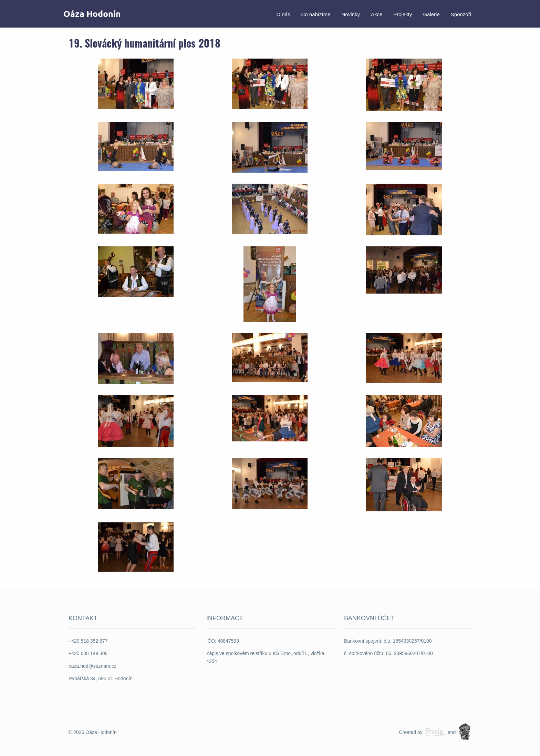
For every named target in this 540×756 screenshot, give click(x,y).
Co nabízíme (316, 14)
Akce (377, 14)
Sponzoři (461, 14)
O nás (283, 14)
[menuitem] (283, 14)
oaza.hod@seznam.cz (92, 666)
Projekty (403, 14)
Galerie (431, 14)
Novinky (351, 14)
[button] (136, 84)
